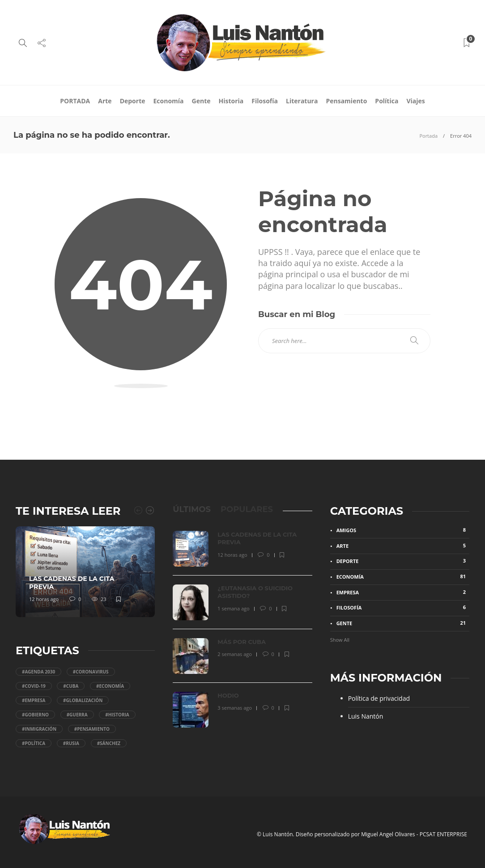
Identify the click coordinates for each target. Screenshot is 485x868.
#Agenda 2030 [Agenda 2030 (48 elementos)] (38, 672)
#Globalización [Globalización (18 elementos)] (83, 700)
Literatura (302, 101)
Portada (428, 136)
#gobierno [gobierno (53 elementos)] (35, 715)
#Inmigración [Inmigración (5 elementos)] (39, 729)
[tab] (192, 509)
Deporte (133, 101)
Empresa (403, 592)
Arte (105, 101)
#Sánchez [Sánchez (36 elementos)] (109, 743)
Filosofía (265, 101)
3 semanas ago (235, 708)
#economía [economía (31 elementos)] (110, 686)
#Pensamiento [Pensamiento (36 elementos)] (92, 729)
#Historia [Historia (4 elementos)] (117, 715)
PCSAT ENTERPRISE (443, 834)
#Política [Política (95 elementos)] (34, 743)
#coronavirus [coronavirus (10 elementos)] (91, 672)
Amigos (403, 530)
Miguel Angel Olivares (388, 834)
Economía (169, 101)
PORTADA (75, 101)
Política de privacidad (379, 698)
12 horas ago (44, 599)
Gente (201, 101)
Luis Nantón (366, 716)
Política (387, 101)
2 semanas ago (235, 654)
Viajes (415, 101)
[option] (85, 572)
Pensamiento (346, 101)
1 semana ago (233, 608)
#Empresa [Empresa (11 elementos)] (34, 700)
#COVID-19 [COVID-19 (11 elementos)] (34, 686)
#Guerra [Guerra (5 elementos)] (77, 715)
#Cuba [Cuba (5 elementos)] (71, 686)
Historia (231, 101)
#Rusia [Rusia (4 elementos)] (71, 743)
